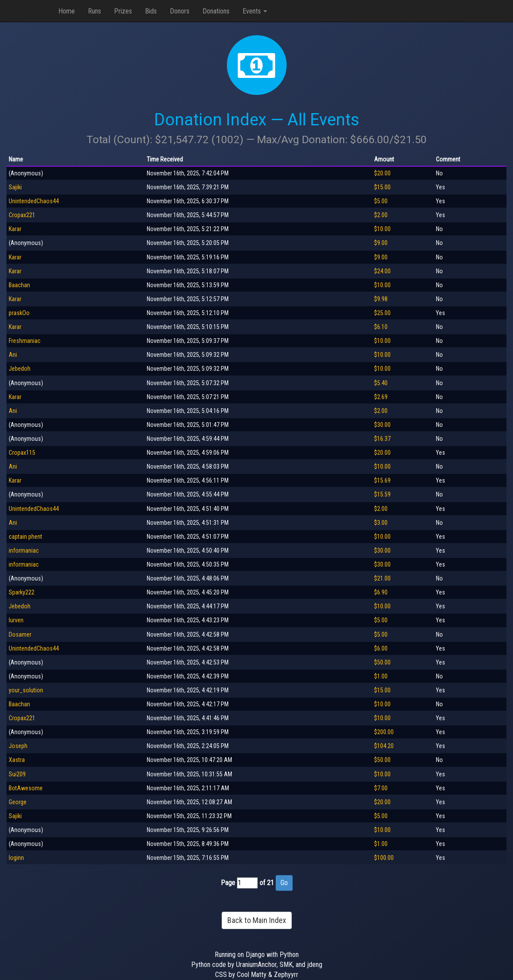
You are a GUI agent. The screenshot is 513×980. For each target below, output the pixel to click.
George (18, 802)
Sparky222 (22, 592)
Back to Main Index (257, 920)
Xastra (17, 760)
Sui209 (17, 774)
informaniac (24, 550)
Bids (151, 11)
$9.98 (381, 299)
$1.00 (381, 676)
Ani (13, 355)
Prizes (123, 11)
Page (228, 883)
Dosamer (20, 634)
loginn (16, 858)
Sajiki (15, 187)
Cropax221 (22, 215)
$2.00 (381, 215)
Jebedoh (20, 369)
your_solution (26, 690)
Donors (180, 11)
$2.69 (381, 397)
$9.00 (381, 243)
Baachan (19, 285)
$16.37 (382, 439)
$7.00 (381, 788)
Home (67, 11)
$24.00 (382, 271)
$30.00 (382, 425)
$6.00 (381, 648)
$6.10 (381, 327)
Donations (216, 11)
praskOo (19, 313)
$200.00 (384, 732)
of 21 (267, 883)
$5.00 (381, 201)
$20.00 (382, 173)
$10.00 (382, 229)
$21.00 (382, 578)
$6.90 (381, 592)
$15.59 (382, 494)
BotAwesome (26, 788)
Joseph (18, 746)
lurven (16, 620)
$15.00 (382, 187)
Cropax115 (22, 453)
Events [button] (255, 11)
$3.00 (381, 523)
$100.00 (384, 858)
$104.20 (384, 746)
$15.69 (382, 480)
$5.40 (381, 383)
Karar (15, 229)
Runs (94, 11)
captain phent (25, 537)
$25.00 (382, 313)
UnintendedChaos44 (34, 201)
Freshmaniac (25, 341)
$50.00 (382, 662)
